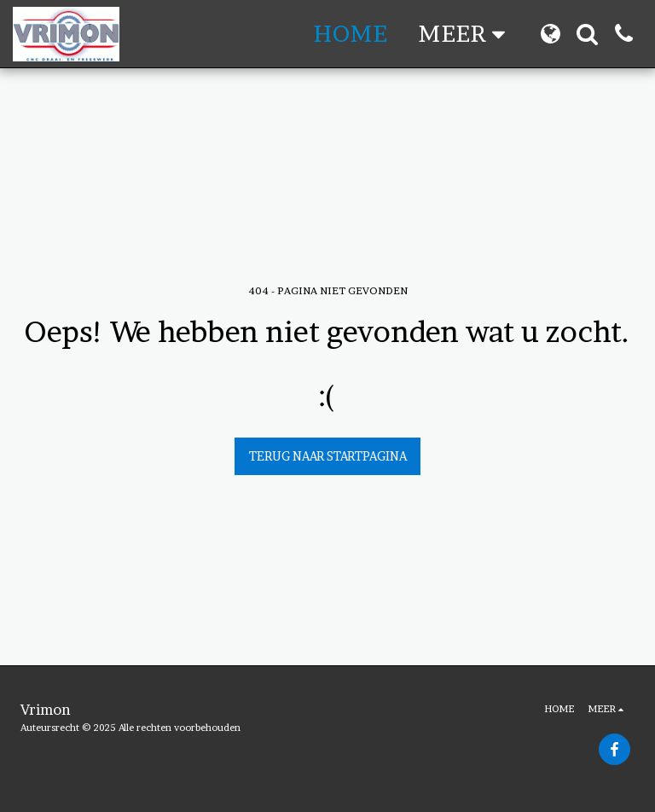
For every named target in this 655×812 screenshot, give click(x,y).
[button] (587, 34)
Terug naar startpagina (328, 456)
